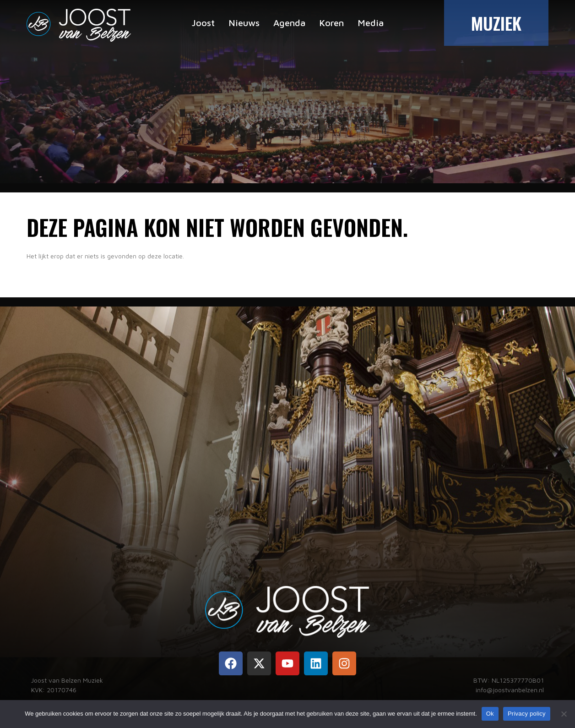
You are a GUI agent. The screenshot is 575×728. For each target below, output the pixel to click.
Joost (203, 23)
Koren (331, 23)
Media (371, 23)
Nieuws (244, 23)
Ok (490, 714)
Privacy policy (527, 714)
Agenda (289, 23)
